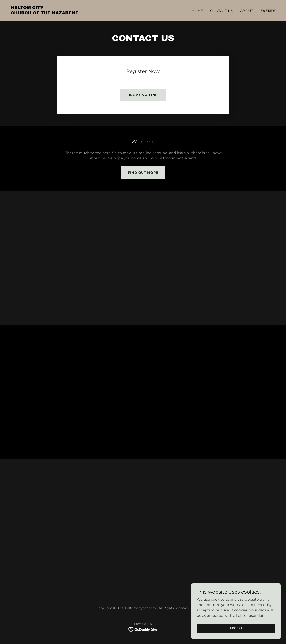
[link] (45, 13)
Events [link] (268, 11)
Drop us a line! (143, 95)
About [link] (247, 11)
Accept (236, 628)
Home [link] (197, 11)
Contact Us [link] (222, 11)
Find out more (143, 173)
